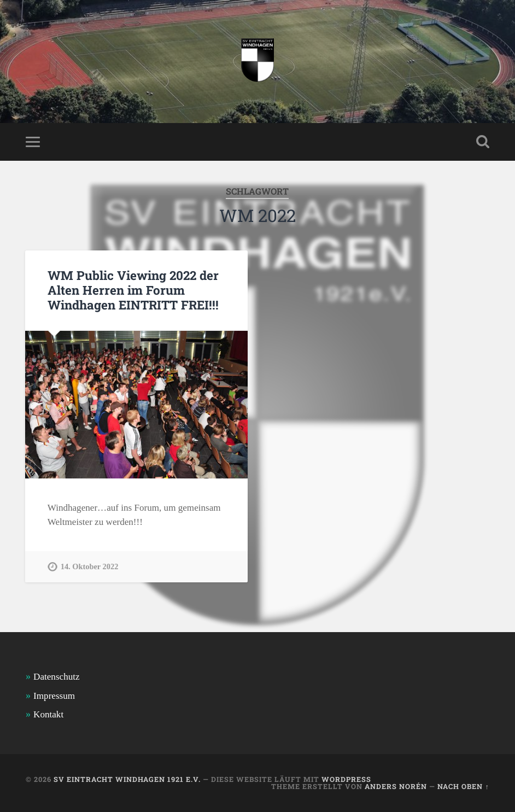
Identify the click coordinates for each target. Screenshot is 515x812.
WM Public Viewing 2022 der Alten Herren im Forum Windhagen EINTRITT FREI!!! (133, 290)
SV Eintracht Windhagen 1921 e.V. (127, 779)
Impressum (54, 696)
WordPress (346, 779)
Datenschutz (56, 677)
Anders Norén (396, 786)
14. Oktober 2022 (90, 566)
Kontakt (48, 714)
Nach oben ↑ (463, 786)
